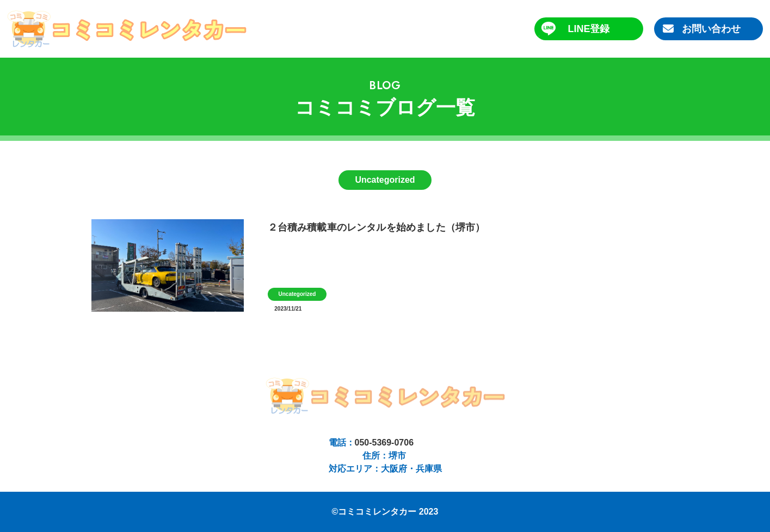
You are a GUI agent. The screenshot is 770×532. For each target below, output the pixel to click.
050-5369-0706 (384, 443)
